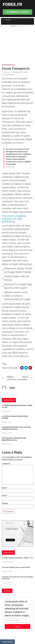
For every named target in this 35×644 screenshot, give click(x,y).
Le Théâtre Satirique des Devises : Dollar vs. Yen (17, 558)
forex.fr (12, 4)
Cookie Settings (7, 642)
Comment (6, 464)
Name (5, 488)
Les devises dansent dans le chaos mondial (16, 567)
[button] (22, 368)
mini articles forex (8, 65)
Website (5, 503)
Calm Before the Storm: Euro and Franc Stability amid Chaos (16, 428)
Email (4, 496)
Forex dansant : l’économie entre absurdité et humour (14, 439)
